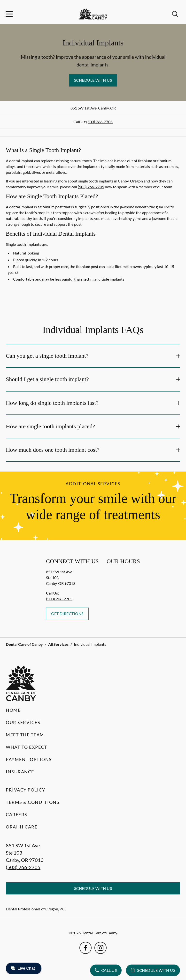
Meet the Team (25, 735)
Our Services (23, 722)
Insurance (20, 772)
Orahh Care (22, 827)
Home (13, 710)
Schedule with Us (93, 80)
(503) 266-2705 (99, 122)
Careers (17, 814)
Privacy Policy (25, 790)
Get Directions (67, 613)
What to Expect (27, 747)
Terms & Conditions (33, 802)
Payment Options (29, 759)
